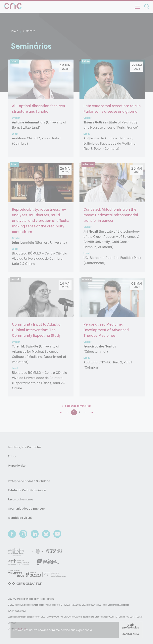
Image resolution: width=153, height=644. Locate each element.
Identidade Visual (20, 517)
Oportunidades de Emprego (26, 508)
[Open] (137, 7)
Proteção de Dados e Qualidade (29, 481)
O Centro (29, 31)
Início (15, 31)
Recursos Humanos (21, 499)
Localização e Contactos (25, 447)
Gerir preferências (131, 626)
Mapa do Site (17, 465)
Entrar (12, 456)
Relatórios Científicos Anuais (27, 490)
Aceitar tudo (131, 634)
